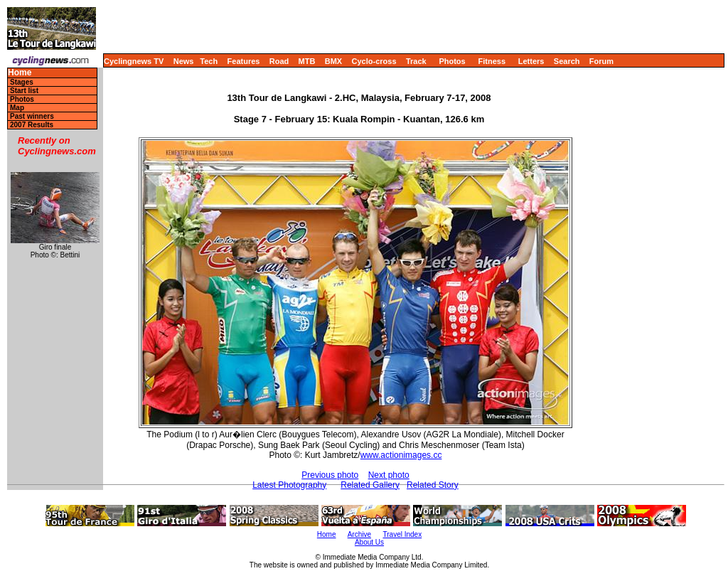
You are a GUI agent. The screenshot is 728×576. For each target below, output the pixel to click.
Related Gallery (370, 485)
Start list (24, 91)
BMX (333, 61)
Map (17, 108)
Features (244, 61)
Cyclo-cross (374, 61)
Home (20, 73)
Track (416, 61)
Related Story (433, 485)
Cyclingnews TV (134, 61)
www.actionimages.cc (401, 455)
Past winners (32, 116)
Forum (601, 61)
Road (279, 61)
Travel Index (403, 534)
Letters (531, 61)
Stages (22, 82)
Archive (359, 534)
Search (567, 61)
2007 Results (32, 125)
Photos (452, 61)
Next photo (389, 475)
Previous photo (330, 475)
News (184, 61)
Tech (209, 61)
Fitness (492, 61)
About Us (369, 542)
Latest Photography (289, 485)
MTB (307, 61)
